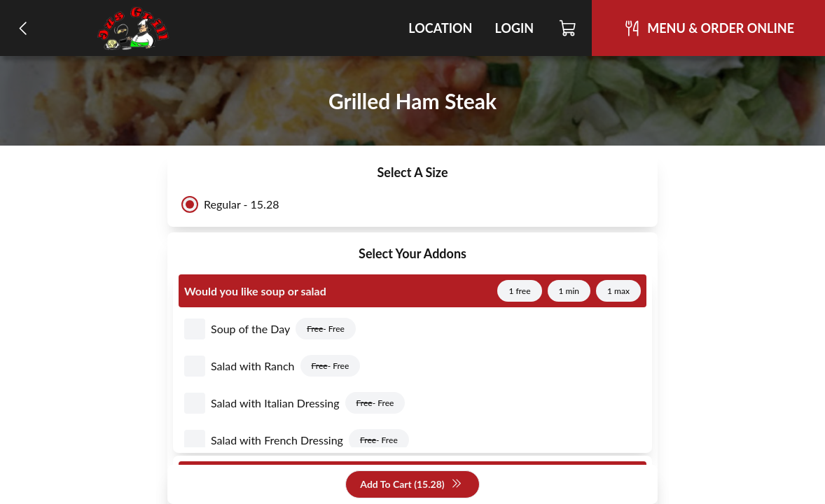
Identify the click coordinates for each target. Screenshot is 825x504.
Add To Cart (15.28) (411, 485)
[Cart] (568, 28)
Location (440, 28)
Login (514, 28)
